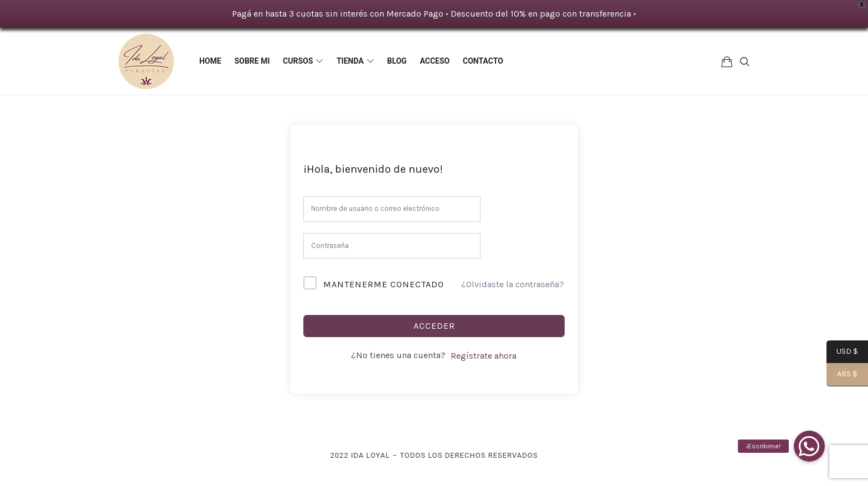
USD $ (842, 352)
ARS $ (842, 375)
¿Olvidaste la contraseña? (513, 284)
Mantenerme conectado (384, 284)
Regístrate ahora (484, 356)
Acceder (434, 326)
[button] (809, 446)
